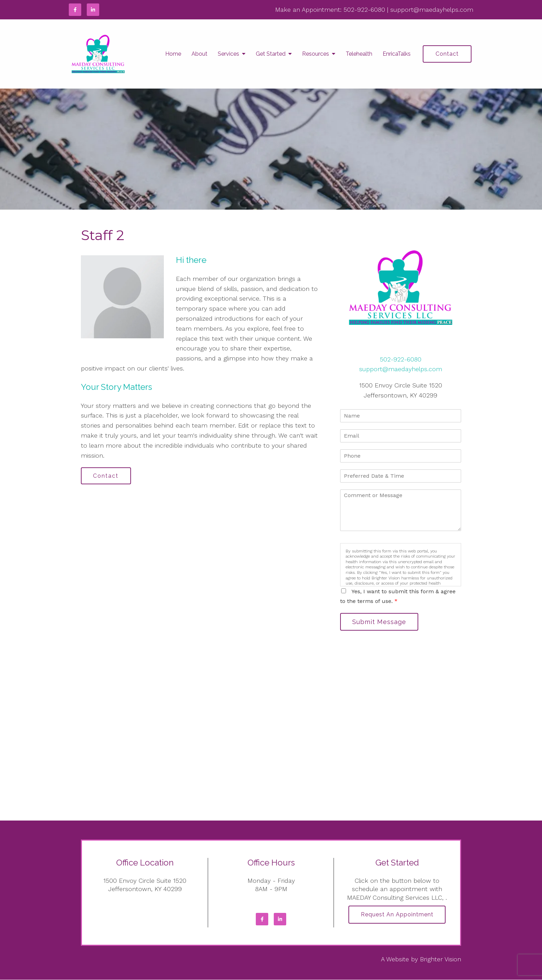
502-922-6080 (364, 10)
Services (228, 54)
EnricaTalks (397, 54)
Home (173, 54)
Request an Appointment (397, 915)
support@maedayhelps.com (432, 10)
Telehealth (359, 54)
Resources (316, 54)
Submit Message (380, 622)
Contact (447, 54)
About (199, 54)
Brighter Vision (441, 959)
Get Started (271, 54)
